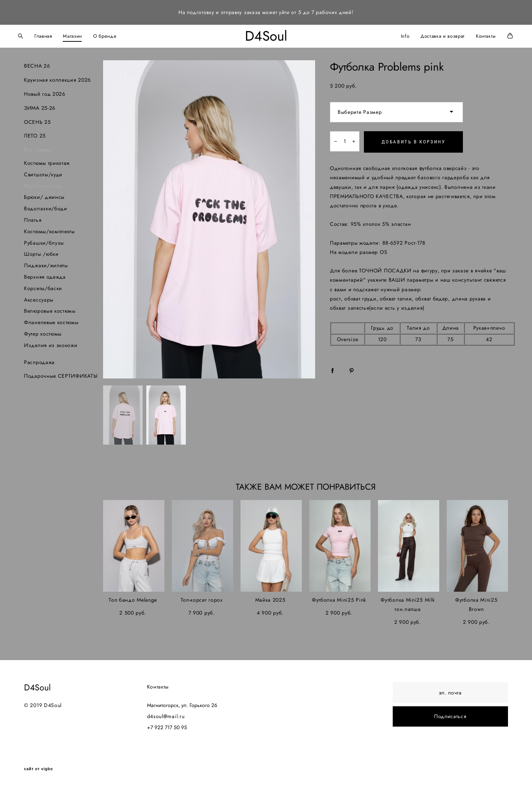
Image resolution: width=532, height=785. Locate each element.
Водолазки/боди (46, 207)
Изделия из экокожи (51, 343)
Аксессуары (39, 298)
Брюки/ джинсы (44, 196)
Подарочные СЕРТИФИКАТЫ (61, 374)
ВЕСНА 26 (37, 64)
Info (397, 35)
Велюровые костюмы (50, 309)
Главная (51, 35)
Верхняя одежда (45, 275)
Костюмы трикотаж (47, 161)
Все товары (38, 148)
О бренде (112, 35)
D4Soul (266, 35)
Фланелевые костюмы (51, 321)
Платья (33, 218)
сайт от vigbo (38, 768)
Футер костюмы (43, 332)
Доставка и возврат (435, 35)
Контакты (478, 35)
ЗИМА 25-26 (40, 106)
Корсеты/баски (43, 286)
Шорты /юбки (41, 252)
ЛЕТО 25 (35, 134)
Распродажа (39, 360)
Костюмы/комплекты (50, 230)
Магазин (81, 35)
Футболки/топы (43, 184)
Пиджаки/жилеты (46, 264)
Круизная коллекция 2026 (57, 78)
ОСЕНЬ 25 (37, 120)
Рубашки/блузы (44, 241)
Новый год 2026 (45, 92)
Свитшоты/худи (43, 173)
